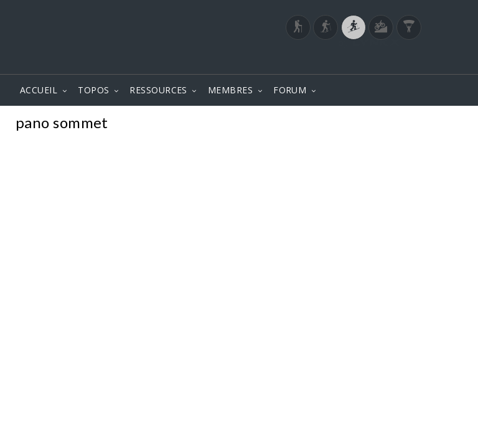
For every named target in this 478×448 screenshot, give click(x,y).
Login (398, 62)
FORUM (290, 90)
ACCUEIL (39, 90)
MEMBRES (230, 90)
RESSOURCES (158, 90)
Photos (440, 124)
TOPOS (93, 90)
